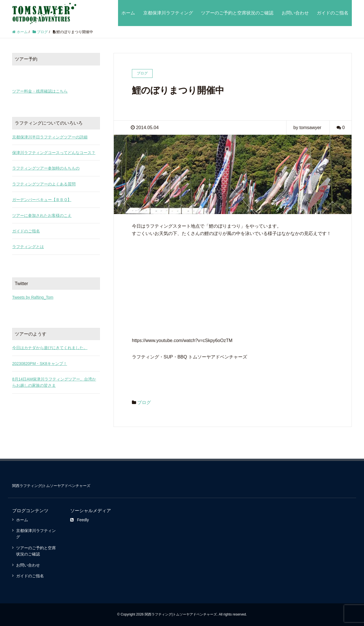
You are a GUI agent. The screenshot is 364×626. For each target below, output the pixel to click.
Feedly (80, 520)
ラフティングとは (28, 247)
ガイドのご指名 (333, 13)
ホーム (128, 13)
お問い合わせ (295, 13)
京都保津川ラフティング (168, 13)
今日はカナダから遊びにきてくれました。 (50, 348)
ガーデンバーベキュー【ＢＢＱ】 (42, 200)
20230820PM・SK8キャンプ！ (40, 364)
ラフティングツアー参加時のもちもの (46, 168)
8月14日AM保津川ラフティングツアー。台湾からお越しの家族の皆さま (54, 382)
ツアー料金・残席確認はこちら (40, 91)
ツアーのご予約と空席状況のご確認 (237, 13)
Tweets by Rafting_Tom (33, 297)
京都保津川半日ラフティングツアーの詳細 (50, 137)
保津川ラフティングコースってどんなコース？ (54, 153)
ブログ (144, 402)
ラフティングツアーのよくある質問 (44, 184)
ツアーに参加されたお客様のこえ (42, 215)
